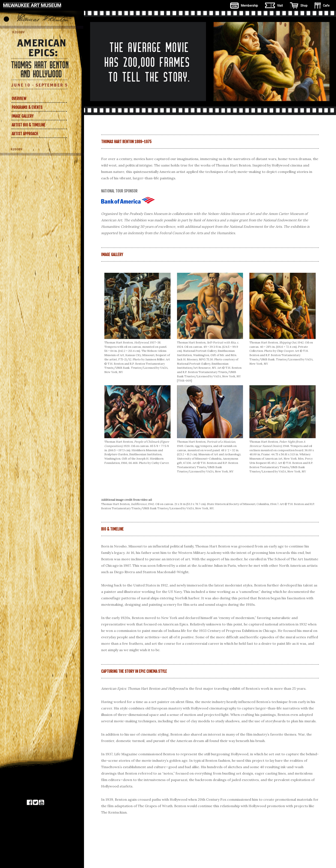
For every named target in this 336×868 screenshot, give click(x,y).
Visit (274, 5)
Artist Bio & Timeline (28, 125)
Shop (299, 5)
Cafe (322, 5)
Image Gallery (22, 116)
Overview (19, 99)
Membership (244, 5)
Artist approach (25, 134)
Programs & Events (27, 107)
